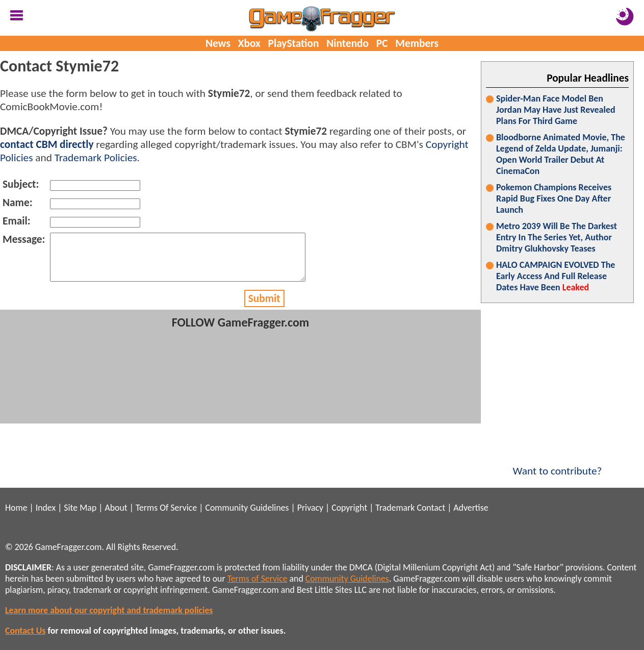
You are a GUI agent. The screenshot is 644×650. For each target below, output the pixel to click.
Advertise (471, 508)
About (116, 508)
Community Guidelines (247, 508)
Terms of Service (257, 579)
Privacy (310, 508)
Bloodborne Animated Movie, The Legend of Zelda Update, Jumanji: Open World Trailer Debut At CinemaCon (561, 154)
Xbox (249, 43)
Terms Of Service (166, 508)
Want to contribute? (557, 464)
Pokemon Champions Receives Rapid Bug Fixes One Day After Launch (554, 198)
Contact (431, 508)
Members (417, 43)
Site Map (80, 508)
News (218, 43)
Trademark (395, 508)
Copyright (349, 508)
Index (46, 508)
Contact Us (25, 631)
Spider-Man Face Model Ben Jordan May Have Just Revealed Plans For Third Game (556, 110)
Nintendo (347, 43)
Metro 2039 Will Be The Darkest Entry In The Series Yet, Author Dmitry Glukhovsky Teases (557, 237)
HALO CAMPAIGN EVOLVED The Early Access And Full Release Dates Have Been (556, 276)
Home (16, 508)
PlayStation (294, 43)
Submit (264, 308)
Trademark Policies (96, 158)
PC (382, 43)
